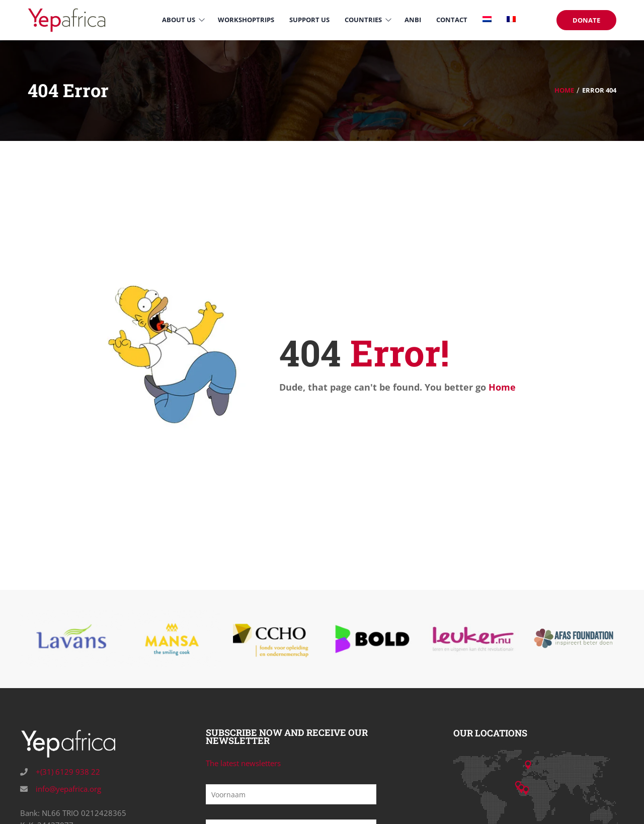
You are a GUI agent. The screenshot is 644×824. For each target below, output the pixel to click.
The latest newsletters (243, 763)
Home (564, 90)
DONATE (586, 20)
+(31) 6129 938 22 (67, 772)
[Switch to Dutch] (487, 20)
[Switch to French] (511, 20)
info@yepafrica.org (67, 789)
